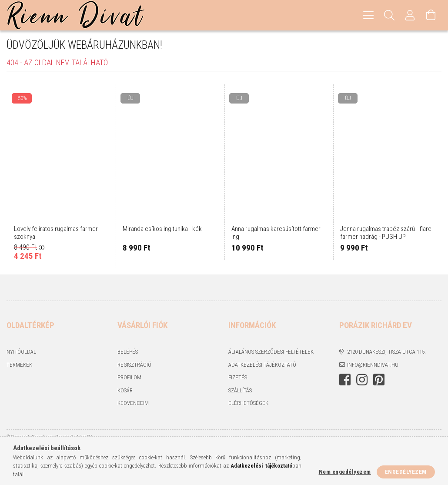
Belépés (128, 352)
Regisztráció (134, 365)
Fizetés (238, 377)
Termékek (19, 365)
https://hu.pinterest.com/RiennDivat (379, 380)
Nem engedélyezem (345, 472)
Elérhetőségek (248, 403)
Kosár (125, 390)
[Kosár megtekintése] (431, 15)
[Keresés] (389, 15)
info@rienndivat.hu (373, 365)
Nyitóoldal (21, 352)
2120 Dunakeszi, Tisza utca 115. (386, 352)
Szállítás (240, 390)
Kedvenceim (133, 403)
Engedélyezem (406, 472)
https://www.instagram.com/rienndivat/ (362, 380)
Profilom (129, 377)
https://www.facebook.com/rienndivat (345, 380)
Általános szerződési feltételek (271, 352)
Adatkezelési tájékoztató (262, 365)
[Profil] (410, 15)
